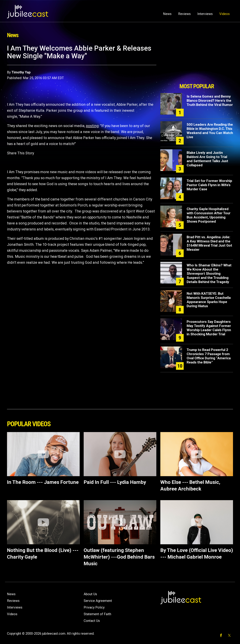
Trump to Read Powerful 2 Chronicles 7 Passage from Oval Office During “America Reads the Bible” (209, 356)
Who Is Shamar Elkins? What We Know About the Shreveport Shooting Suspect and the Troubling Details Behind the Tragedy (209, 274)
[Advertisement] (197, 63)
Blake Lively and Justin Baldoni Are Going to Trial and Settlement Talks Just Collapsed (207, 159)
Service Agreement (98, 601)
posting (92, 126)
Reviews (184, 14)
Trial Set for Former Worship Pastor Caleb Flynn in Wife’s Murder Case (209, 185)
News (167, 14)
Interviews (205, 14)
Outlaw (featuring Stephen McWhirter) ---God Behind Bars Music (119, 557)
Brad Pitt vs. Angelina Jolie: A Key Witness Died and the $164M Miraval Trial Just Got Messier (209, 243)
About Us (90, 594)
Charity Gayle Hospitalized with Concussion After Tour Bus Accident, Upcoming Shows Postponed (209, 215)
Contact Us (92, 621)
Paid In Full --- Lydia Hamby (115, 482)
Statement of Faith (97, 614)
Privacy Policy (94, 607)
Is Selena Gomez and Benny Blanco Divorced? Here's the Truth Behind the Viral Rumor (210, 101)
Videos (224, 14)
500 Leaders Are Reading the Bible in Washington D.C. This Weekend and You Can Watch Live (210, 131)
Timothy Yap (21, 72)
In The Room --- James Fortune (43, 482)
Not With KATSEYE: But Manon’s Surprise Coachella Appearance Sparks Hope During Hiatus (209, 300)
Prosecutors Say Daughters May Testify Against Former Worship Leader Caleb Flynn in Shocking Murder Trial (209, 328)
